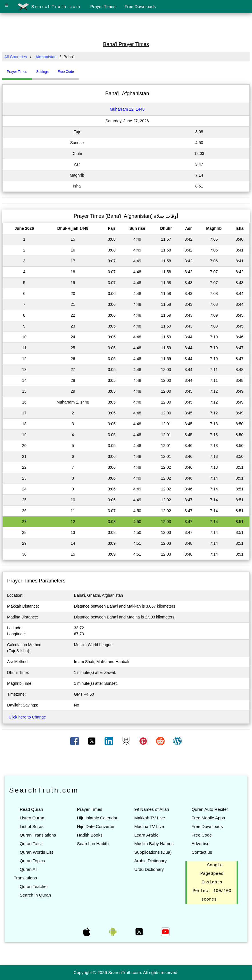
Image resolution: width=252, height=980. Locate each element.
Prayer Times (103, 6)
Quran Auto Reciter (210, 809)
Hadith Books (90, 835)
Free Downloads (140, 6)
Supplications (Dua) (153, 852)
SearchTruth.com (49, 7)
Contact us (202, 852)
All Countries (16, 57)
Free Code (202, 835)
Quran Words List (36, 852)
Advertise (200, 844)
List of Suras (32, 826)
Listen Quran (32, 818)
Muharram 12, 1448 (127, 109)
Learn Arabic (146, 835)
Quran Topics (32, 861)
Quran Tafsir (31, 844)
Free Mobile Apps (208, 818)
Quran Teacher (34, 886)
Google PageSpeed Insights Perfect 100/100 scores (212, 883)
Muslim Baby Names (154, 844)
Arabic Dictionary (150, 861)
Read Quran (31, 809)
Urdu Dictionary (149, 869)
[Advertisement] (126, 27)
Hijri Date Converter (96, 826)
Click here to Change (27, 717)
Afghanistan (46, 57)
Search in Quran (35, 895)
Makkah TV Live (150, 818)
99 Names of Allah (152, 809)
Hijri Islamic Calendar (97, 818)
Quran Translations (38, 835)
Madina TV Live (149, 826)
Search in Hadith (93, 844)
